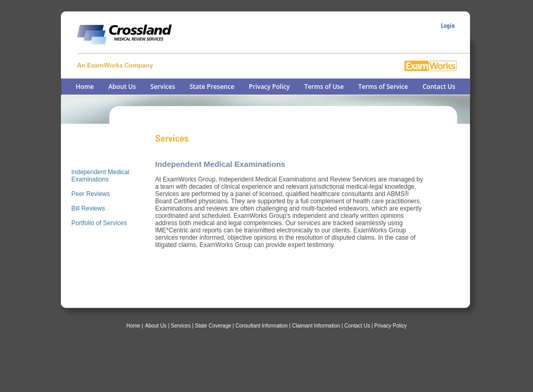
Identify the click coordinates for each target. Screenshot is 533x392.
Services (163, 87)
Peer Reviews (91, 194)
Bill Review (87, 208)
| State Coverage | (214, 326)
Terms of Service (383, 87)
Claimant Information (316, 326)
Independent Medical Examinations (100, 176)
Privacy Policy (269, 87)
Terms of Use (324, 87)
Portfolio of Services (99, 223)
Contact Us (439, 87)
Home (85, 87)
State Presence (212, 87)
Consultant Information (262, 326)
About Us (122, 87)
